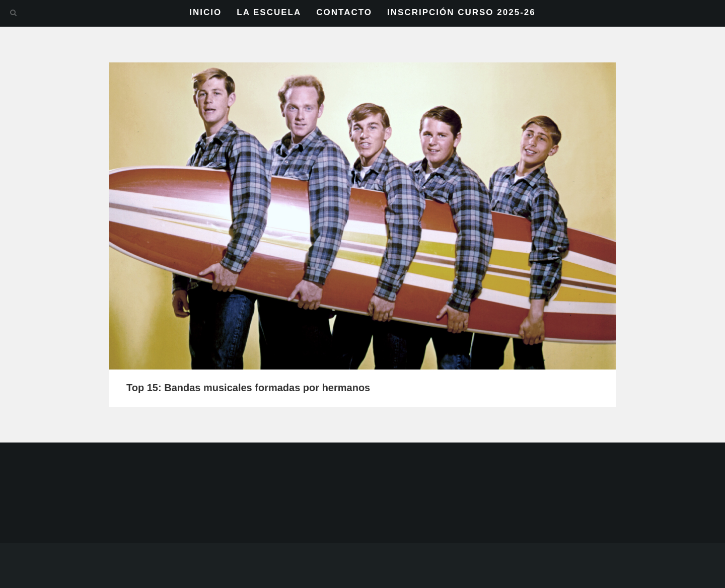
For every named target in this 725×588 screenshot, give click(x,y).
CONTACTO (344, 12)
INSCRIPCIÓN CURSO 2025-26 (461, 12)
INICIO (205, 12)
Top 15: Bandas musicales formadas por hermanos (248, 388)
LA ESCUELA (269, 12)
